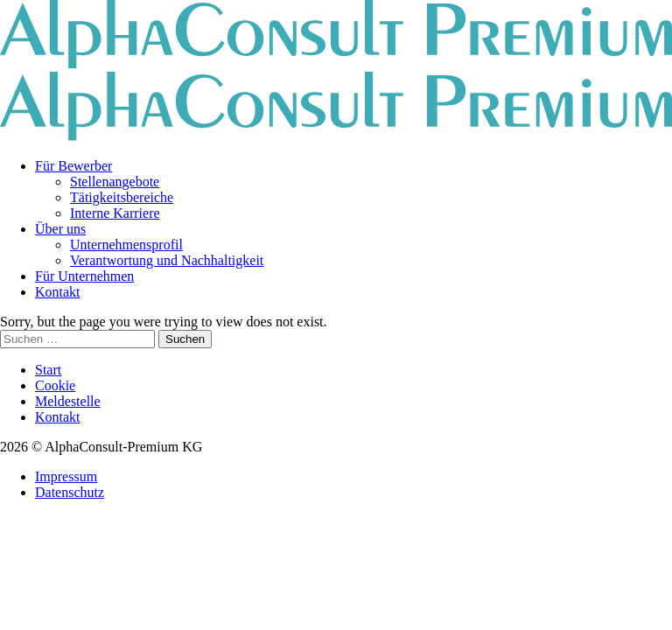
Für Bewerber (73, 166)
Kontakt (58, 292)
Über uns (60, 229)
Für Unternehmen (84, 276)
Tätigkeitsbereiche (122, 197)
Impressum (66, 476)
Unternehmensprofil (126, 245)
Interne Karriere (115, 213)
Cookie (55, 385)
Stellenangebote (115, 182)
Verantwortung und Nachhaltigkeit (167, 260)
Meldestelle (68, 401)
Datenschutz (70, 492)
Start (48, 370)
